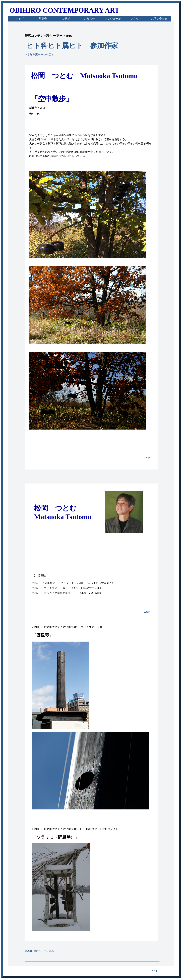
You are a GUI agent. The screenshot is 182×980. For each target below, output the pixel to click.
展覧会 (43, 19)
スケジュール (113, 19)
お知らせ (89, 19)
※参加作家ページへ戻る (39, 55)
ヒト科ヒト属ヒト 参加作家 (72, 46)
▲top (147, 457)
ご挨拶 (66, 19)
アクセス (136, 19)
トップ (20, 19)
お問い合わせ (159, 19)
